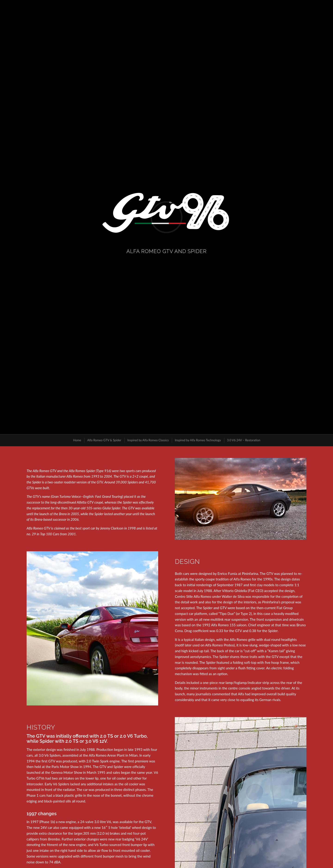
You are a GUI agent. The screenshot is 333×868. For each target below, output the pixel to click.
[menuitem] (77, 440)
